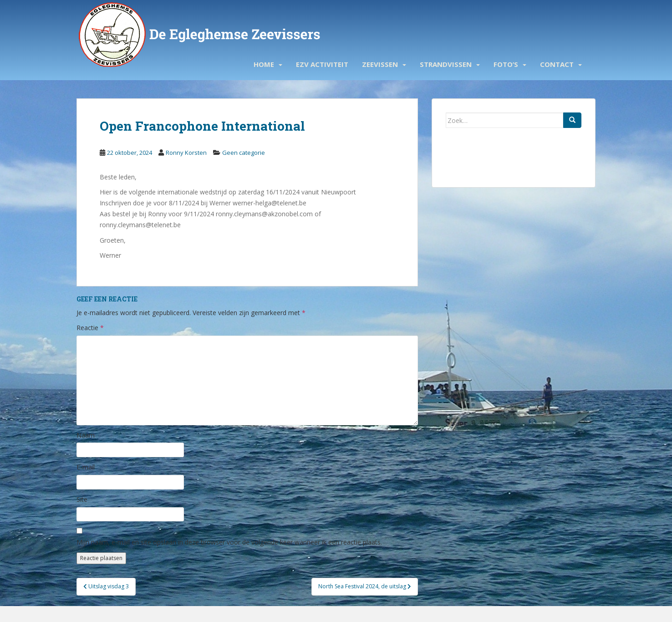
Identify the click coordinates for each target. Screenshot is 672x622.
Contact (557, 64)
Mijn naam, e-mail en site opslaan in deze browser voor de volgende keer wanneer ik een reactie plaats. (229, 542)
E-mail (86, 467)
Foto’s (506, 64)
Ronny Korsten (186, 153)
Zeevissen (380, 64)
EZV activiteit (322, 64)
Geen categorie (244, 153)
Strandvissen (446, 64)
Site (82, 499)
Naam (86, 435)
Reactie (90, 328)
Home (264, 64)
